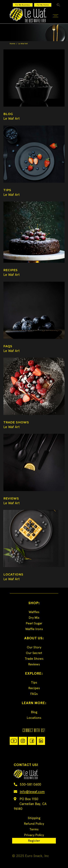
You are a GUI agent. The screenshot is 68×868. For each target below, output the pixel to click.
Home (12, 44)
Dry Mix (34, 618)
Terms (34, 829)
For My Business (23, 5)
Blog (34, 712)
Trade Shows (34, 659)
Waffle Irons (34, 629)
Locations (34, 718)
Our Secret (34, 653)
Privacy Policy (34, 835)
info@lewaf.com (32, 792)
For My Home (43, 5)
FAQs (34, 694)
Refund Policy (34, 824)
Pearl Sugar (34, 623)
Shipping (34, 818)
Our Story (34, 647)
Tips (34, 682)
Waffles (34, 612)
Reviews (34, 664)
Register (34, 841)
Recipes (34, 688)
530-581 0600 (30, 784)
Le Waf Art (11, 118)
